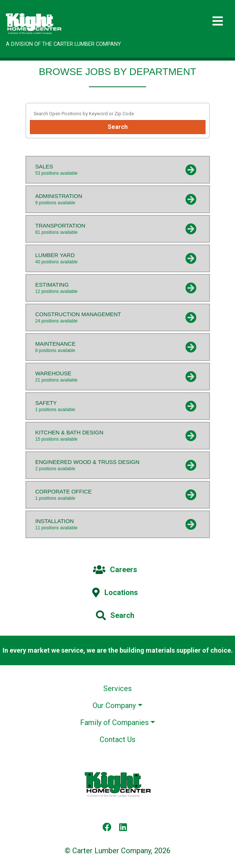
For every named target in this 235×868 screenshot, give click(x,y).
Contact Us (117, 739)
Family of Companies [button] (114, 722)
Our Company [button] (114, 705)
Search (118, 127)
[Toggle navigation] (218, 21)
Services (117, 688)
